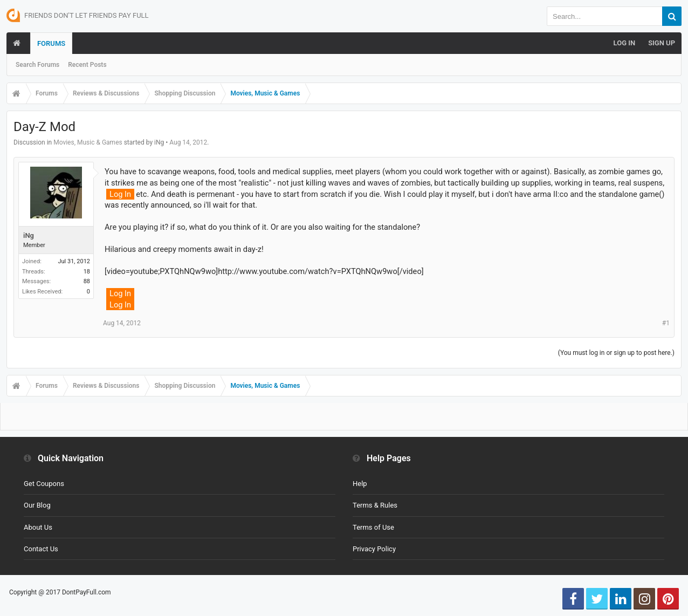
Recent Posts (87, 65)
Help (360, 484)
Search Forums (37, 65)
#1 (666, 323)
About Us (38, 527)
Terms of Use (373, 527)
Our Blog (37, 505)
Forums (51, 43)
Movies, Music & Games (88, 142)
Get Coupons (44, 484)
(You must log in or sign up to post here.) (616, 353)
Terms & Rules (375, 505)
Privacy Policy (374, 549)
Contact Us (41, 549)
